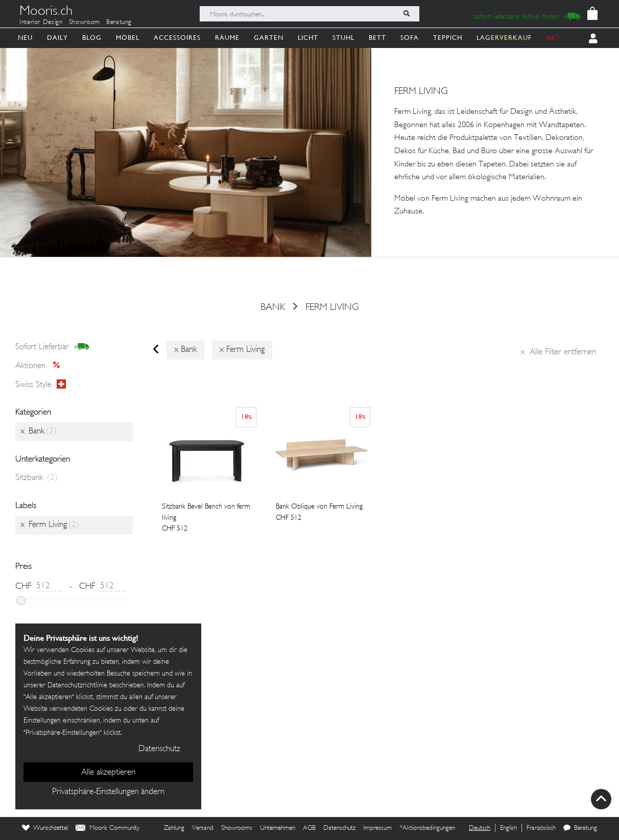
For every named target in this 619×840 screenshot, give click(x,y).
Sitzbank (37, 478)
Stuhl (343, 38)
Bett (377, 38)
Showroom (85, 22)
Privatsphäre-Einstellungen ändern (108, 792)
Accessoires (177, 38)
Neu (25, 38)
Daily (57, 38)
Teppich (448, 38)
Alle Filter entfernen (558, 352)
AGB (309, 828)
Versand (203, 828)
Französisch (541, 828)
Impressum (377, 828)
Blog (92, 38)
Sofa (410, 38)
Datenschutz (339, 828)
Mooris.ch (46, 12)
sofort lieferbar (52, 347)
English (508, 828)
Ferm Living (332, 307)
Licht (308, 38)
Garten (269, 38)
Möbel (128, 38)
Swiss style (41, 385)
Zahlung (174, 828)
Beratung (119, 22)
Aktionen (41, 366)
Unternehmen (278, 828)
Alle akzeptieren (108, 773)
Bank (273, 307)
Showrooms (237, 828)
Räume (227, 38)
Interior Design (41, 22)
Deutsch (480, 828)
